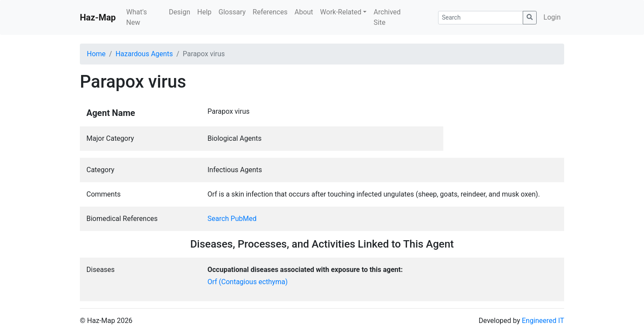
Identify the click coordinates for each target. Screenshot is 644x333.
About (304, 12)
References (270, 12)
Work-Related (341, 12)
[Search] (481, 18)
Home (96, 54)
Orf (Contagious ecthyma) (248, 282)
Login (552, 17)
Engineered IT (543, 321)
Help (204, 12)
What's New (136, 17)
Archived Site (387, 17)
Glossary (232, 12)
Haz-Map (98, 17)
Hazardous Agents (144, 54)
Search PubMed (232, 219)
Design (180, 12)
